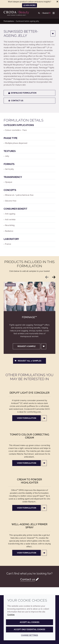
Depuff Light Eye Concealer (29, 393)
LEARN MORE (29, 5)
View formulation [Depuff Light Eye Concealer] (27, 418)
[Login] (53, 33)
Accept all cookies (30, 622)
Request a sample (27, 346)
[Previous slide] (47, 277)
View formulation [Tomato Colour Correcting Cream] (27, 463)
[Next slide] (54, 277)
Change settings (29, 635)
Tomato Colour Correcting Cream (29, 436)
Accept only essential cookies (29, 629)
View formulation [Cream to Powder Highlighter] (27, 508)
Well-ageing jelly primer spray (29, 526)
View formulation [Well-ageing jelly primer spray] (27, 553)
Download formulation (22, 93)
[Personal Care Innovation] (17, 13)
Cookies (11, 615)
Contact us (16, 101)
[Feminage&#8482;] (29, 296)
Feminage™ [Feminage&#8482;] (29, 317)
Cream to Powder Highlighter (29, 481)
